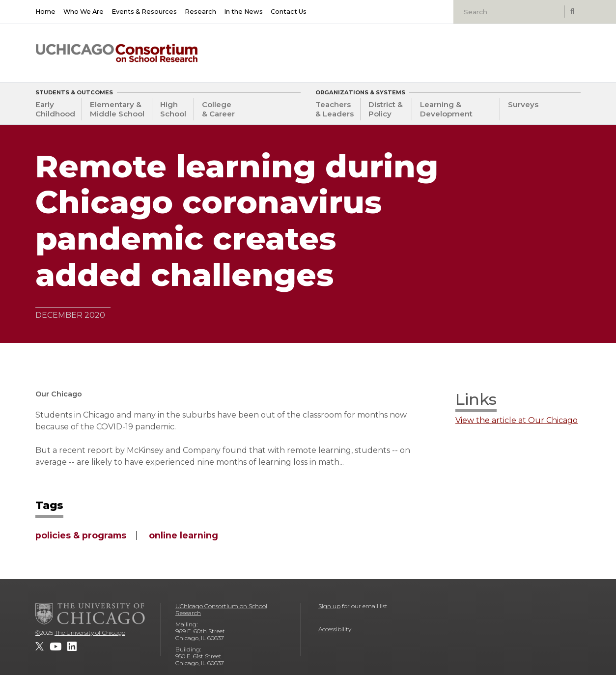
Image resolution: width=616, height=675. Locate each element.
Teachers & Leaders (335, 109)
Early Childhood (55, 109)
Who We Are (84, 12)
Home (45, 12)
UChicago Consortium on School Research (221, 609)
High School (173, 109)
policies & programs (81, 535)
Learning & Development (446, 109)
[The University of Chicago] (90, 614)
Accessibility (335, 629)
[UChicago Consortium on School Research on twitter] (40, 647)
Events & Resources (144, 12)
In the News (243, 12)
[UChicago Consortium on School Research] (117, 53)
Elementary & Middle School (117, 109)
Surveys (523, 104)
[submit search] (572, 12)
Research (200, 12)
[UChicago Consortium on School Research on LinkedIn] (72, 647)
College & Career (218, 109)
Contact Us (289, 12)
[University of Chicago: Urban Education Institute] (530, 50)
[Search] (510, 12)
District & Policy (386, 109)
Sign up (329, 606)
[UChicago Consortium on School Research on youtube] (56, 647)
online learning (183, 535)
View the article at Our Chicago (517, 421)
